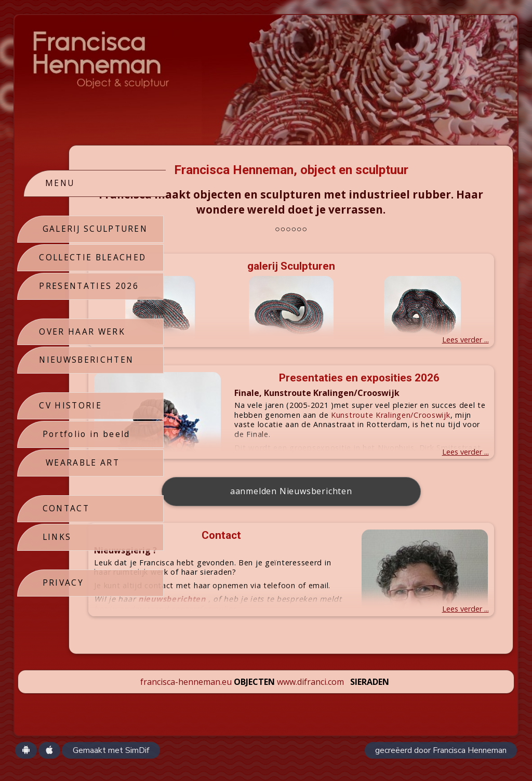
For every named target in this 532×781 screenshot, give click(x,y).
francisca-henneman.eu (186, 697)
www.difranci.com (310, 697)
